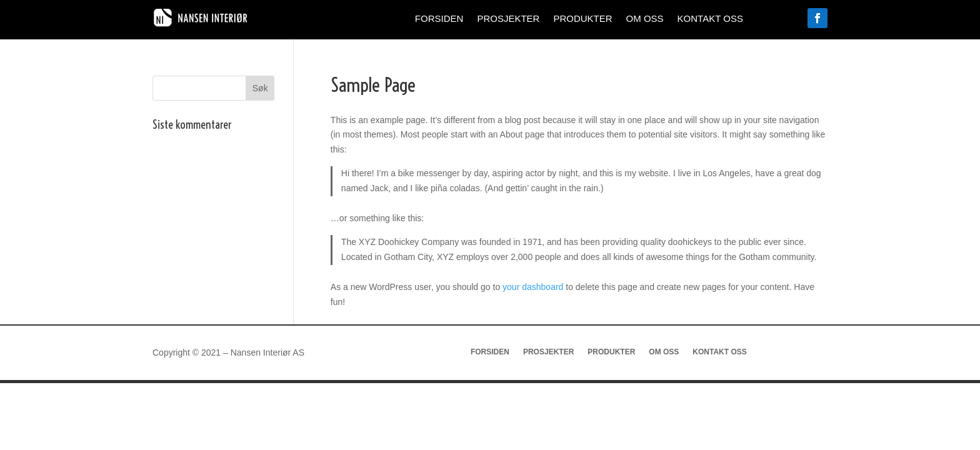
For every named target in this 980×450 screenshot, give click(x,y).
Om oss (645, 19)
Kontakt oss (710, 19)
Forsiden (439, 19)
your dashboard (533, 287)
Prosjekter (508, 19)
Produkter (582, 19)
